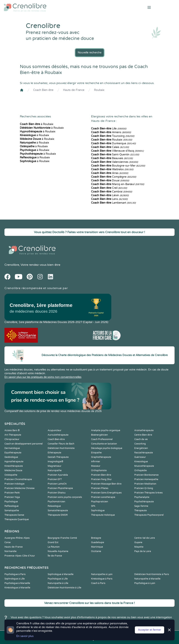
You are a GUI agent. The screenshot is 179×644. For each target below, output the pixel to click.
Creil (109, 188)
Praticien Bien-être (101, 475)
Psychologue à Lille (58, 579)
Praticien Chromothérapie (18, 479)
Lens (109, 199)
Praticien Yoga (12, 497)
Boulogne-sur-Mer (118, 166)
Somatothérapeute (58, 510)
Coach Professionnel (102, 439)
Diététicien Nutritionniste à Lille (64, 588)
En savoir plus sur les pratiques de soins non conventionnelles (43, 377)
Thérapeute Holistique (103, 515)
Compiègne (114, 177)
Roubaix (99, 90)
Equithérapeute (13, 453)
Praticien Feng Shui (101, 479)
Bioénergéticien (99, 435)
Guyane (138, 542)
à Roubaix (37, 124)
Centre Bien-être (143, 435)
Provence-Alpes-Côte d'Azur (20, 556)
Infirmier (96, 462)
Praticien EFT (55, 479)
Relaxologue (54, 506)
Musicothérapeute (144, 466)
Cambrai (112, 192)
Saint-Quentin (115, 155)
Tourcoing (113, 136)
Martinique (97, 547)
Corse (8, 542)
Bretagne (96, 538)
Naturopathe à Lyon (102, 574)
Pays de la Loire (143, 551)
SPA (93, 506)
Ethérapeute (54, 453)
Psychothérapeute (144, 502)
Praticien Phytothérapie (60, 488)
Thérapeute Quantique (17, 519)
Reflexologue (12, 506)
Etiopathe (96, 453)
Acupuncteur (55, 430)
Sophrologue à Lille (15, 579)
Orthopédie (141, 470)
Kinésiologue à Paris (102, 579)
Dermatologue (12, 448)
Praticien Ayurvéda (58, 475)
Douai (110, 181)
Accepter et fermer (150, 630)
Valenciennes (115, 162)
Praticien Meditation (145, 484)
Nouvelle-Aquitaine (58, 551)
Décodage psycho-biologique (107, 448)
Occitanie (96, 551)
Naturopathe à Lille (58, 583)
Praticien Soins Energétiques (106, 493)
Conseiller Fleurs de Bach (61, 444)
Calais (110, 147)
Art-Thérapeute (13, 435)
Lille (109, 129)
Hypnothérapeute (14, 462)
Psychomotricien (56, 502)
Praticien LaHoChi (57, 484)
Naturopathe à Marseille (147, 579)
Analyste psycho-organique (106, 430)
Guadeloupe (98, 542)
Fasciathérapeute (144, 453)
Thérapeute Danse (14, 515)
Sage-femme (141, 506)
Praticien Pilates (100, 488)
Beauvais (112, 158)
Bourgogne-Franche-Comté (62, 538)
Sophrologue (98, 510)
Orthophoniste (99, 470)
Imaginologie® (55, 462)
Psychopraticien (100, 502)
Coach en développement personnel (24, 444)
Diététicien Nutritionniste (61, 448)
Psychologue (11, 502)
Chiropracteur (12, 439)
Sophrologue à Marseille (61, 574)
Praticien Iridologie (14, 484)
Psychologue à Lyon (145, 583)
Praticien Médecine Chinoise (19, 488)
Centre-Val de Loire (145, 538)
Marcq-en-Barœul (118, 184)
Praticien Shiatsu (57, 493)
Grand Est (53, 542)
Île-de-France (55, 556)
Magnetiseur (55, 466)
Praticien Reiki (12, 493)
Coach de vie (141, 439)
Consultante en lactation (104, 444)
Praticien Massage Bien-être (106, 484)
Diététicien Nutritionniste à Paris (152, 574)
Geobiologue (11, 457)
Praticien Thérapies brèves (148, 493)
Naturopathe (55, 470)
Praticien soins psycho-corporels (65, 497)
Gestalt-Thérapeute (58, 457)
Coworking (140, 444)
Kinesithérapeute (14, 466)
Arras (110, 173)
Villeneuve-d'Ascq (117, 151)
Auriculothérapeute (58, 435)
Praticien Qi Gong (144, 488)
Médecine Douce (13, 470)
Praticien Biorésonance (146, 475)
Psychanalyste (142, 497)
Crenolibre (12, 265)
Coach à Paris (98, 583)
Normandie (10, 551)
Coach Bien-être (43, 90)
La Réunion (54, 547)
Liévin (110, 195)
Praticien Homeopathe (146, 479)
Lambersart (113, 203)
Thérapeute (141, 510)
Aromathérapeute (144, 430)
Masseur (96, 466)
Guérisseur (140, 457)
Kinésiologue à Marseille (17, 588)
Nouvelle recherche (90, 53)
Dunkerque (113, 143)
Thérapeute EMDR (58, 515)
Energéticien (141, 448)
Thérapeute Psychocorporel (149, 515)
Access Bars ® (12, 430)
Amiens (111, 132)
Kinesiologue (141, 462)
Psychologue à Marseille (17, 583)
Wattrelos (112, 169)
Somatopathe (12, 510)
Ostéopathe (11, 475)
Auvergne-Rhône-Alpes (17, 538)
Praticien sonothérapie (103, 497)
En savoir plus (25, 636)
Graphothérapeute (101, 457)
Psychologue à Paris (15, 574)
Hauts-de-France (74, 90)
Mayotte (139, 547)
